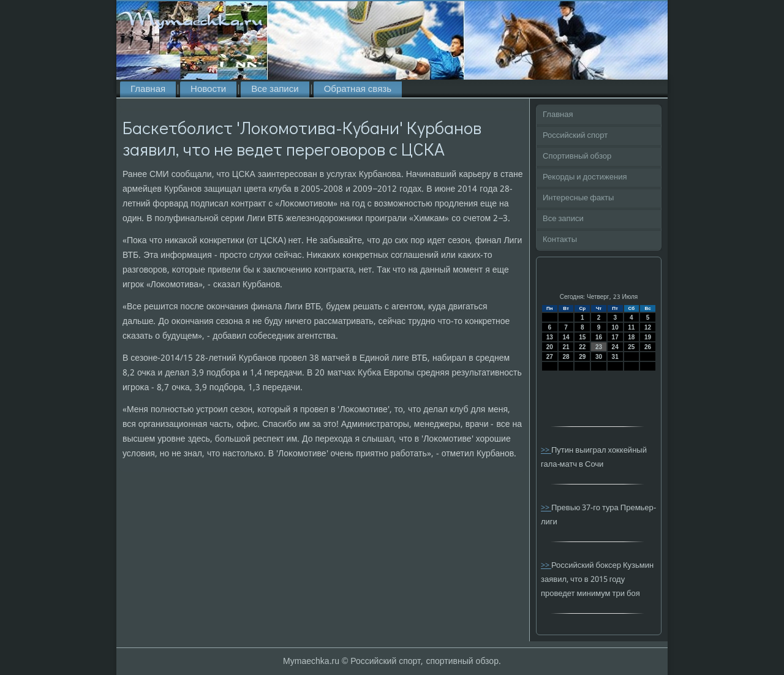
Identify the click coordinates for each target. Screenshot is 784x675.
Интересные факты (578, 198)
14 (566, 337)
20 (550, 347)
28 (566, 357)
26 (648, 347)
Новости (208, 89)
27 (550, 357)
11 (631, 327)
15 (582, 337)
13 (550, 337)
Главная (148, 89)
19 (648, 337)
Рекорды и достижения (585, 177)
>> (546, 451)
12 (648, 327)
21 (566, 347)
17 (615, 337)
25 (631, 347)
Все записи (275, 89)
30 (599, 357)
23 (599, 347)
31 (615, 357)
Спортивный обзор (577, 156)
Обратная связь (358, 89)
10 (615, 327)
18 (631, 337)
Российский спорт (575, 136)
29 (582, 357)
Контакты (560, 240)
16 (599, 337)
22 (582, 347)
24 (615, 347)
